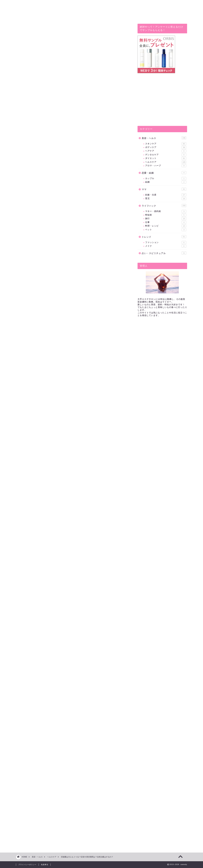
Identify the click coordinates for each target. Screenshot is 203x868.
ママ (164, 189)
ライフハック (164, 206)
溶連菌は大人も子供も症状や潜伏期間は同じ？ (62, 203)
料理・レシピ (166, 226)
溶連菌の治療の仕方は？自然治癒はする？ (59, 208)
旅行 (166, 219)
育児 (166, 199)
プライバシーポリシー (27, 865)
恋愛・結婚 (164, 173)
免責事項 (45, 865)
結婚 (166, 182)
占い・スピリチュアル (164, 253)
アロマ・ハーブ (166, 166)
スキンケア (166, 144)
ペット (166, 230)
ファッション (166, 242)
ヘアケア (166, 151)
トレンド (164, 237)
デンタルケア (166, 155)
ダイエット (166, 158)
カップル (166, 178)
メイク (166, 246)
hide (80, 197)
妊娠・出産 (166, 195)
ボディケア (166, 147)
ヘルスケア (26, 29)
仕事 (166, 222)
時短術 (166, 215)
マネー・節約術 (166, 211)
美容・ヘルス (164, 138)
